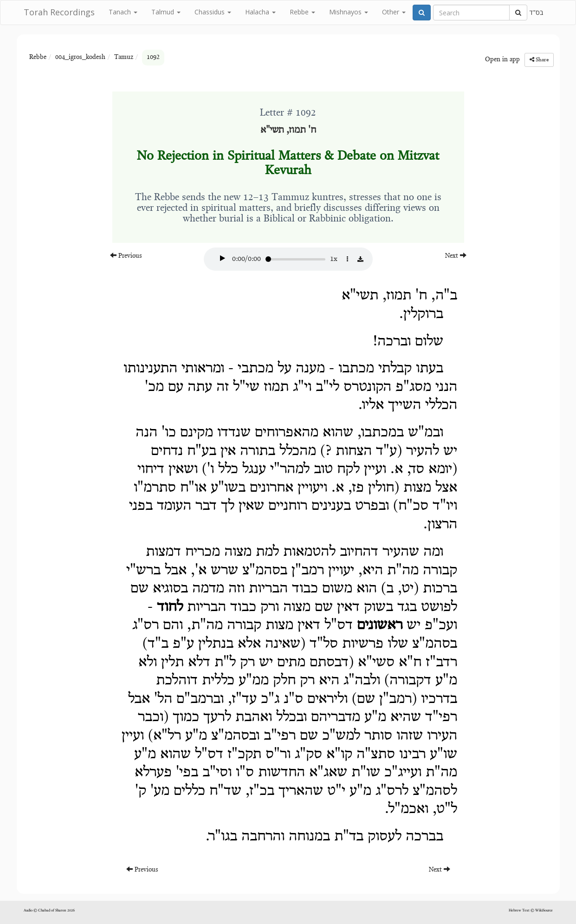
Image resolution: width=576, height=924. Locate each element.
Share (539, 60)
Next (456, 256)
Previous (126, 256)
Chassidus (213, 12)
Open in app (502, 60)
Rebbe (302, 12)
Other (394, 12)
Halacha (260, 12)
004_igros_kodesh (80, 58)
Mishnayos (349, 12)
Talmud (166, 12)
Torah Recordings (59, 12)
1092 (153, 58)
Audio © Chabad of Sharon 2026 (49, 911)
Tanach (123, 12)
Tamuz (124, 58)
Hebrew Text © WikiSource (531, 911)
